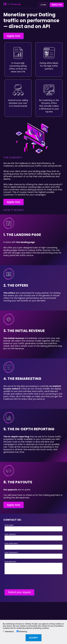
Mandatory (8, 631)
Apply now (57, 5)
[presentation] (26, 582)
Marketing (22, 631)
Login (43, 5)
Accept (33, 638)
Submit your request (19, 592)
